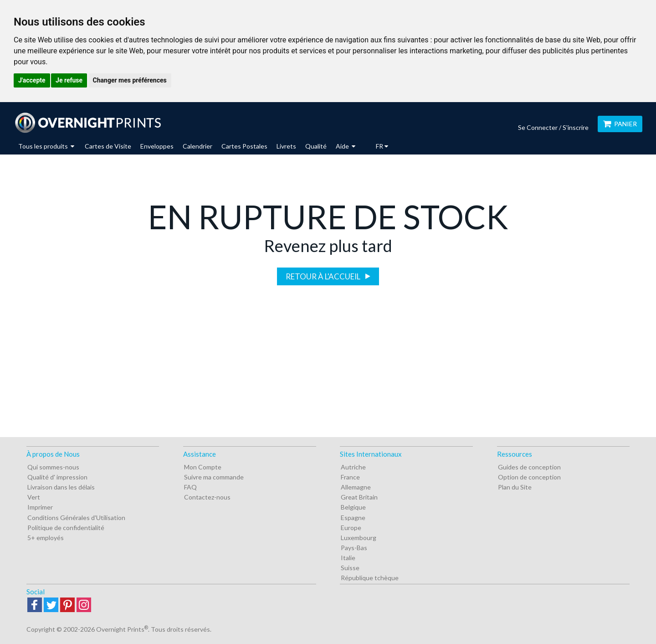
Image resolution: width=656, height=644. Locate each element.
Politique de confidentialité (66, 528)
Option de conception (529, 477)
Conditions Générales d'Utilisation (76, 518)
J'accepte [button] (32, 80)
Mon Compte (203, 467)
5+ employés (46, 538)
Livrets (286, 146)
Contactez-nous (207, 497)
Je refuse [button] (69, 80)
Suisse (350, 568)
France (350, 477)
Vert (34, 497)
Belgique (353, 507)
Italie (348, 558)
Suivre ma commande (214, 477)
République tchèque (370, 578)
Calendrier (197, 146)
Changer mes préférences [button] (130, 80)
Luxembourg (359, 538)
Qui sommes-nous (53, 467)
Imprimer (40, 507)
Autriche (353, 467)
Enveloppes (157, 146)
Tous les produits (46, 146)
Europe (351, 528)
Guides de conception (529, 467)
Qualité (316, 146)
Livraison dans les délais (61, 487)
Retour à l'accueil (324, 276)
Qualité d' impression (57, 477)
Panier (620, 124)
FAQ (190, 487)
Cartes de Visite (108, 146)
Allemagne (356, 487)
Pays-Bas (354, 548)
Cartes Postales (244, 146)
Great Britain (359, 497)
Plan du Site (515, 487)
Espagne (353, 518)
